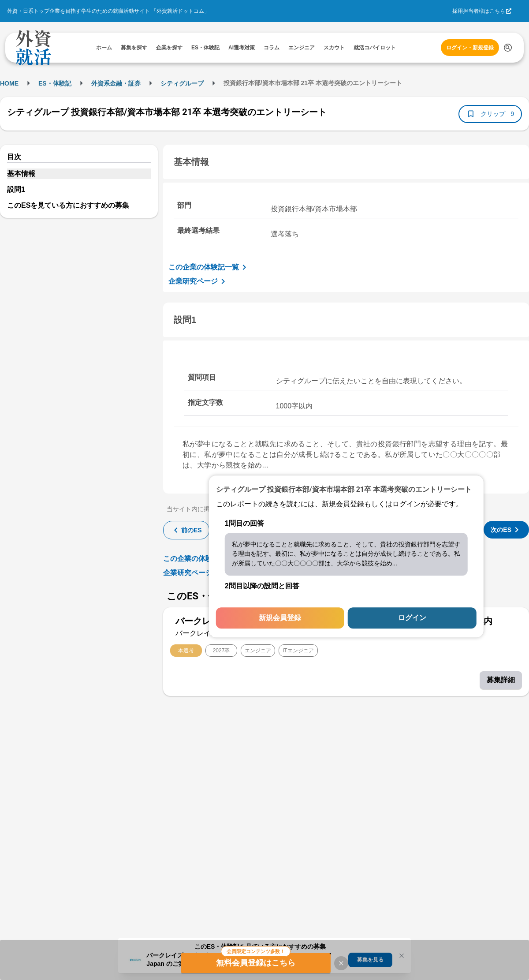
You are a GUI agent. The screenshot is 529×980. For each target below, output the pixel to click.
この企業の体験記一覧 (209, 267)
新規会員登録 (280, 618)
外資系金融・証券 (116, 83)
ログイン (412, 618)
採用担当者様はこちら (479, 11)
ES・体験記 (55, 83)
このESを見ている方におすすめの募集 (68, 205)
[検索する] (508, 48)
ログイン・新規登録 (470, 48)
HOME (9, 83)
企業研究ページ (198, 281)
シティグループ (182, 83)
